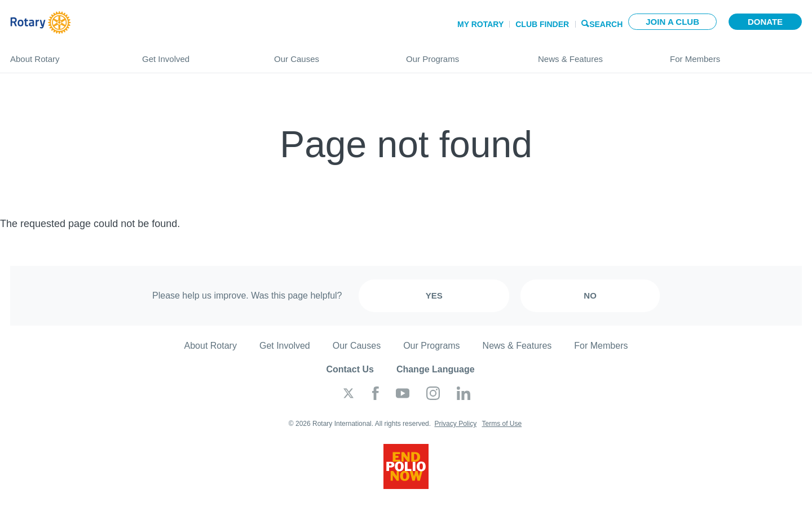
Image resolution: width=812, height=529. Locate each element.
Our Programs (461, 54)
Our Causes (329, 54)
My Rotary (480, 24)
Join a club (672, 22)
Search (606, 23)
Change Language (436, 369)
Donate (765, 22)
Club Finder (542, 24)
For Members (736, 54)
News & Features (593, 54)
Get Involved (197, 54)
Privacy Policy (455, 424)
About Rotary (65, 54)
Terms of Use (502, 424)
